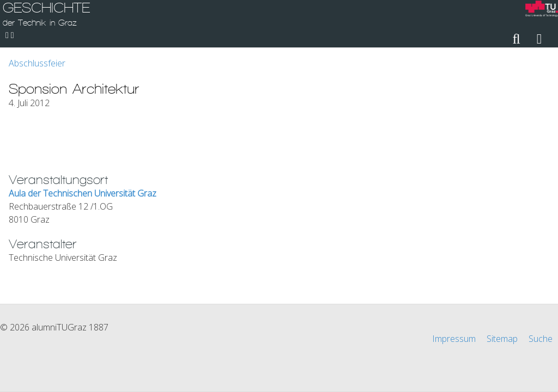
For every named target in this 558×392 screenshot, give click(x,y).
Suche (541, 339)
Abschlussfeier (37, 63)
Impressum (454, 339)
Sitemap (502, 339)
